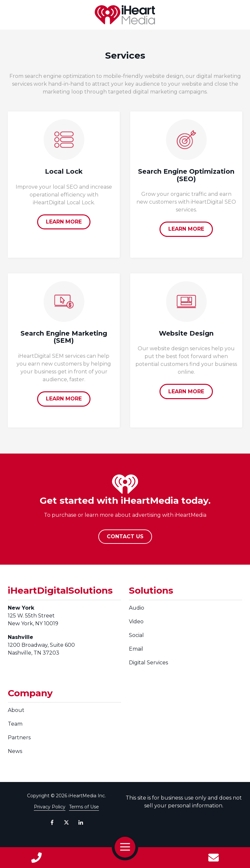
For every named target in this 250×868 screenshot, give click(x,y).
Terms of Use (84, 807)
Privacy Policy (50, 807)
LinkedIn (81, 822)
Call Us (36, 858)
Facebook (52, 822)
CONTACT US (125, 536)
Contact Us (214, 858)
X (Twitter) (66, 822)
